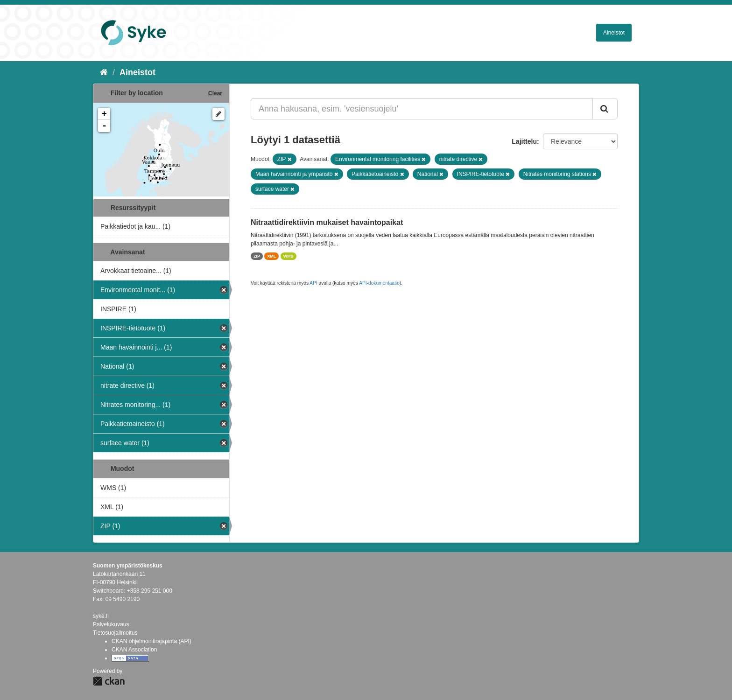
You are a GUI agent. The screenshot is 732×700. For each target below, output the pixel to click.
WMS (289, 256)
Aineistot (614, 33)
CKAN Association (134, 650)
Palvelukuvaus (111, 624)
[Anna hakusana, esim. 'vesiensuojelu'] (422, 109)
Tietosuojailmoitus (115, 633)
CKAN (109, 681)
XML (271, 256)
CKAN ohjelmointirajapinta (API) (151, 641)
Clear (215, 93)
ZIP (257, 256)
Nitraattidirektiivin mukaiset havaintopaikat (327, 222)
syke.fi (101, 616)
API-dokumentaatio (379, 283)
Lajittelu (524, 141)
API (313, 283)
